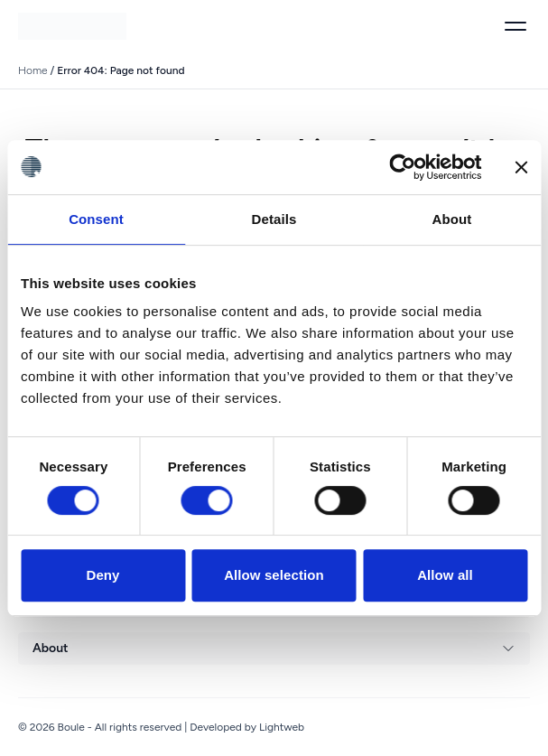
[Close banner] (521, 167)
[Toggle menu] (515, 26)
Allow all (445, 575)
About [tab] (452, 219)
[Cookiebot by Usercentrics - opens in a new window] (402, 167)
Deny (102, 575)
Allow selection (274, 575)
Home (33, 70)
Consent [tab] (96, 219)
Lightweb (282, 727)
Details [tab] (274, 219)
